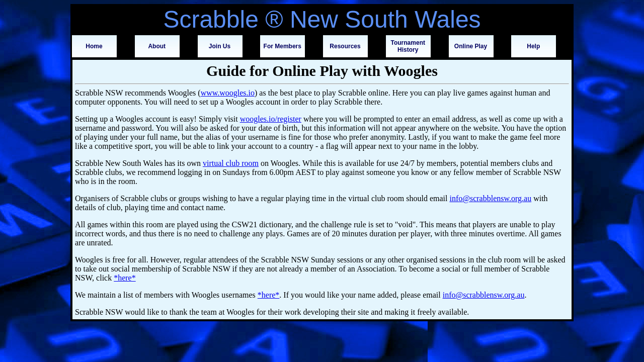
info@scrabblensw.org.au (490, 198)
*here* (125, 278)
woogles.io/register (271, 119)
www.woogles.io (228, 93)
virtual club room (231, 163)
